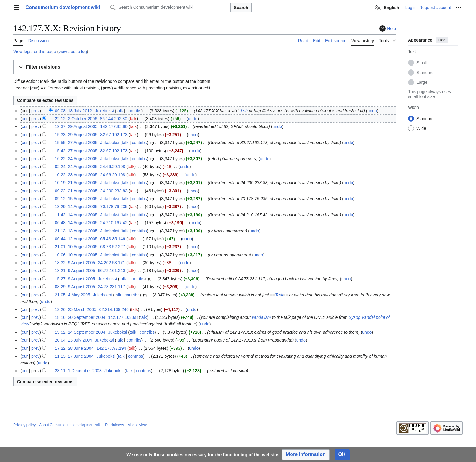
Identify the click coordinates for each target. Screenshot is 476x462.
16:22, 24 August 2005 (76, 159)
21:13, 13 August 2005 (76, 231)
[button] (205, 67)
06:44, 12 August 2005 (76, 239)
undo (372, 111)
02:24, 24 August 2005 (76, 167)
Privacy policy (24, 425)
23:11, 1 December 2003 (78, 371)
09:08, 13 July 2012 (73, 111)
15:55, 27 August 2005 (76, 143)
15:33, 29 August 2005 (76, 135)
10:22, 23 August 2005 (76, 175)
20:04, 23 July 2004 (73, 340)
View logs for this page (35, 52)
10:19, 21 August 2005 (76, 183)
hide (442, 40)
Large (422, 82)
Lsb (244, 111)
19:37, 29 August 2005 (76, 126)
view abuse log (73, 52)
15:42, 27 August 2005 (76, 151)
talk (120, 111)
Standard (425, 73)
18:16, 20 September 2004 (80, 317)
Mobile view (137, 425)
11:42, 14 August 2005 (76, 215)
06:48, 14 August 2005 (76, 223)
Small (422, 63)
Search (241, 8)
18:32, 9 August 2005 (75, 263)
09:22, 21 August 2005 (76, 191)
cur (25, 119)
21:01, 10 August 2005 (76, 247)
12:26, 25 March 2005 (76, 309)
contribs (134, 111)
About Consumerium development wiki (70, 425)
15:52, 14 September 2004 (80, 332)
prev (35, 111)
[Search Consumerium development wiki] (169, 8)
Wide (421, 128)
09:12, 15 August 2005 (76, 199)
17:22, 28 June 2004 (74, 348)
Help (387, 29)
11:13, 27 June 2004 (74, 356)
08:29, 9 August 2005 (75, 287)
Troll (279, 295)
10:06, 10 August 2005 (76, 255)
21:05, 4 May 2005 (73, 295)
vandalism (261, 317)
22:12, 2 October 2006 (76, 119)
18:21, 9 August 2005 (75, 271)
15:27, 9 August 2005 (75, 279)
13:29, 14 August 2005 (76, 207)
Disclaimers (114, 425)
